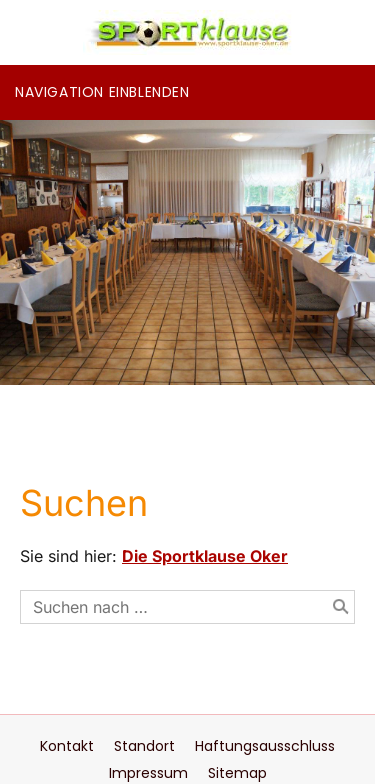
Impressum (148, 773)
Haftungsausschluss (265, 746)
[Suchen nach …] (187, 607)
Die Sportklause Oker (205, 556)
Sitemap (237, 773)
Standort (144, 746)
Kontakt (67, 746)
